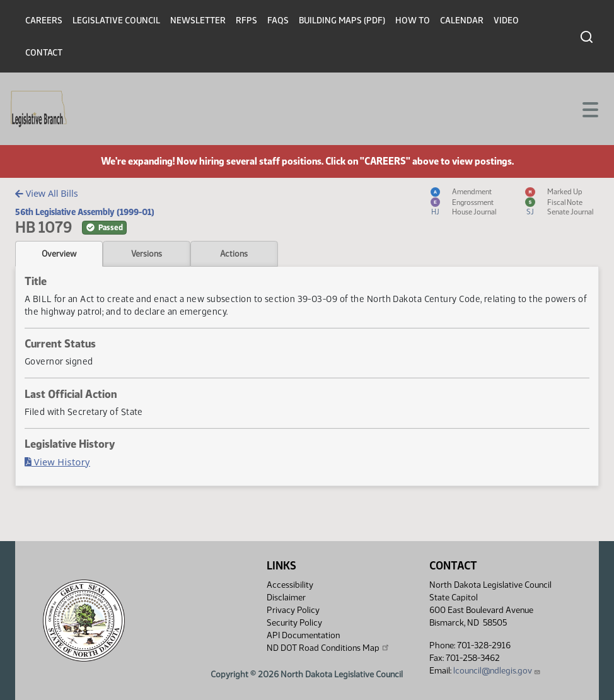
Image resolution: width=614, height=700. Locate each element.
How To (413, 20)
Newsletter (198, 20)
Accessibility (290, 585)
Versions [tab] (147, 254)
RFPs (246, 20)
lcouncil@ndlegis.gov (497, 671)
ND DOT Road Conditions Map (328, 648)
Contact (44, 53)
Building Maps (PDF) (342, 20)
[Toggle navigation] (589, 108)
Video (506, 20)
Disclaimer (286, 598)
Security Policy (294, 623)
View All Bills (46, 193)
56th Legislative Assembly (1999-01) (85, 212)
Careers (44, 20)
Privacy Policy (293, 610)
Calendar (462, 20)
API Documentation (303, 635)
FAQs (278, 20)
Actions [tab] (234, 254)
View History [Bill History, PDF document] (57, 462)
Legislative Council (116, 20)
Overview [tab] (59, 254)
